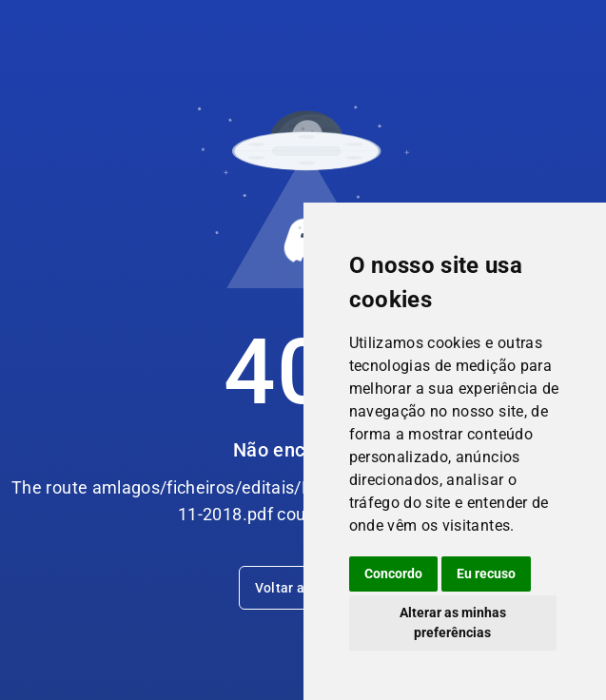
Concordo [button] (393, 574)
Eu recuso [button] (486, 574)
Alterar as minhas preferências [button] (453, 622)
